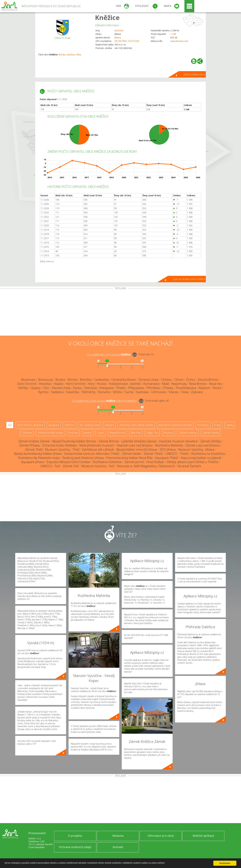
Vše (10, 425)
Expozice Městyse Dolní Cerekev (69, 462)
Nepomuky (179, 384)
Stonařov (104, 392)
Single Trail (152, 433)
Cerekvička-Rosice (124, 380)
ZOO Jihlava (168, 449)
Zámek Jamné (134, 462)
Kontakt (118, 847)
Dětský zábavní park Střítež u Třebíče (193, 462)
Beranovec (28, 380)
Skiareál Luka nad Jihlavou (135, 445)
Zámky (230, 425)
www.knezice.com (179, 41)
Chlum (179, 380)
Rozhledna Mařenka (169, 445)
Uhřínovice (159, 392)
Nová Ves (215, 384)
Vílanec (174, 392)
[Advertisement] (120, 313)
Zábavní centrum (188, 433)
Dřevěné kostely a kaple (50, 433)
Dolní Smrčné (27, 384)
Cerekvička (101, 380)
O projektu (75, 836)
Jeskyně (88, 433)
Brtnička (86, 380)
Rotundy (73, 433)
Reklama (118, 836)
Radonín (204, 388)
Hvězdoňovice (118, 384)
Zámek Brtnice (109, 441)
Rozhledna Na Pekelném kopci (39, 458)
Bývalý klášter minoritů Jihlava (137, 449)
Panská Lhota (61, 388)
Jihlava (118, 37)
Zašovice (197, 392)
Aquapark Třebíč (167, 458)
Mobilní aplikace (203, 836)
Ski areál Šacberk (189, 466)
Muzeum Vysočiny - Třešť (62, 449)
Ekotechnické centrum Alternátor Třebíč (92, 454)
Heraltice (45, 384)
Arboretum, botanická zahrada (175, 425)
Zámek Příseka (29, 445)
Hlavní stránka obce (194, 74)
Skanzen (109, 425)
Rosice (217, 388)
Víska (79, 55)
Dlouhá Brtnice (208, 380)
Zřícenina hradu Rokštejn (60, 445)
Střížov (118, 392)
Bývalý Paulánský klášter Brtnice (74, 441)
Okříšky (23, 388)
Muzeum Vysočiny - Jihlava (196, 449)
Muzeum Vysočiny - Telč (98, 466)
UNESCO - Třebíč (177, 454)
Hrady (217, 425)
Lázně (101, 433)
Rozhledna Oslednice (107, 462)
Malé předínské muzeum (97, 445)
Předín (121, 388)
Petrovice (91, 388)
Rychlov (71, 55)
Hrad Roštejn (155, 462)
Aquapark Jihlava (33, 462)
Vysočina (119, 30)
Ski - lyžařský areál (89, 425)
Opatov (36, 388)
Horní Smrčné (76, 384)
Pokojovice (107, 388)
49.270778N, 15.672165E (127, 41)
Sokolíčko (73, 392)
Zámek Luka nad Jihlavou (203, 445)
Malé (166, 384)
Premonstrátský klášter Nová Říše (129, 458)
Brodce (62, 55)
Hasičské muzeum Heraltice (178, 441)
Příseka (168, 388)
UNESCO (69, 425)
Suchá (129, 392)
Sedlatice (57, 392)
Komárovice (151, 384)
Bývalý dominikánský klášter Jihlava (38, 454)
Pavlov (77, 388)
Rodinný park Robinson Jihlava (83, 458)
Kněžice (107, 17)
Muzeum (168, 433)
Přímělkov (154, 388)
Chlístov (166, 380)
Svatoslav (142, 392)
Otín (46, 388)
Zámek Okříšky (211, 441)
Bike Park (136, 433)
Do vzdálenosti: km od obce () (105, 401)
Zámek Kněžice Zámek (34, 441)
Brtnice (73, 380)
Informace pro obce (161, 836)
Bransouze (46, 380)
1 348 (173, 34)
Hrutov (102, 384)
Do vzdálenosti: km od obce (109, 354)
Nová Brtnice (198, 384)
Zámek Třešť (34, 449)
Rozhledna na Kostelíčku (208, 454)
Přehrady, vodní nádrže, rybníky (136, 425)
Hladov (59, 384)
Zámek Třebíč (153, 454)
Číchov (191, 380)
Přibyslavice (136, 388)
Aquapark (54, 425)
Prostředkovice (186, 388)
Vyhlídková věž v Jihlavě (98, 449)
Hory (91, 384)
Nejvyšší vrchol (117, 433)
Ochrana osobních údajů (75, 847)
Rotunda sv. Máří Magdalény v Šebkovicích (146, 466)
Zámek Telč (71, 466)
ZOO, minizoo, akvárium (30, 425)
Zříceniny (27, 433)
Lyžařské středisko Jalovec (139, 441)
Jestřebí (136, 384)
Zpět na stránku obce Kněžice (189, 279)
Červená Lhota (148, 380)
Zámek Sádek (132, 454)
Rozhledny (203, 425)
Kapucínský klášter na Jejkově (201, 458)
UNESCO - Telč (50, 466)
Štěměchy (89, 392)
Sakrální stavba (211, 433)
